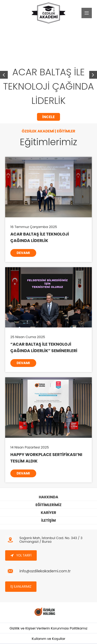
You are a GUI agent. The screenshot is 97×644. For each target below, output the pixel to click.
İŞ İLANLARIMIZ (21, 586)
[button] (93, 75)
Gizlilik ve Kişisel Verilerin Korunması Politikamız (48, 628)
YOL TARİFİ (21, 555)
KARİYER (48, 513)
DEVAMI (23, 253)
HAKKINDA (48, 497)
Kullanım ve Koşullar (49, 639)
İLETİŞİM (48, 520)
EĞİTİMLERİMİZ (48, 505)
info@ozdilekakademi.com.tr (45, 571)
